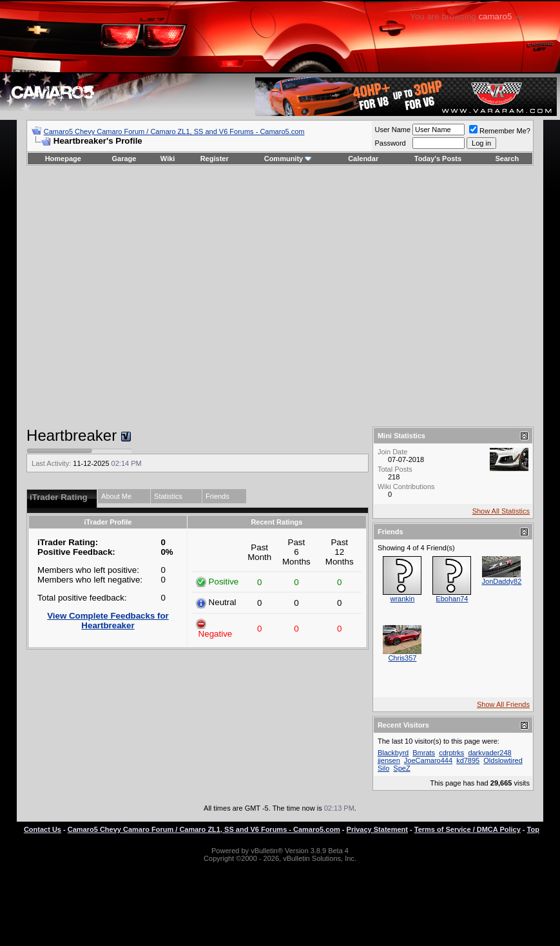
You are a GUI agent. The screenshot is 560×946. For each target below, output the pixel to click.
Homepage (63, 159)
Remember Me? (500, 131)
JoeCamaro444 (428, 760)
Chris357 (402, 658)
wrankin (402, 599)
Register (215, 159)
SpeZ (401, 768)
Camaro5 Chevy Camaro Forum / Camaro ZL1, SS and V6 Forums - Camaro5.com (174, 131)
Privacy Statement (377, 829)
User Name (392, 130)
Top (533, 829)
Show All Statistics (501, 511)
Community (288, 159)
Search (507, 159)
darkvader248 (489, 753)
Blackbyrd (393, 753)
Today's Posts (438, 159)
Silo (383, 768)
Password (390, 143)
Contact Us (43, 829)
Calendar (363, 159)
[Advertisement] (272, 296)
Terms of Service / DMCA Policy (468, 829)
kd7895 (468, 760)
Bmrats (424, 753)
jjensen (389, 760)
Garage (124, 159)
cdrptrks (451, 753)
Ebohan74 (452, 599)
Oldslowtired (503, 760)
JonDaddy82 (502, 581)
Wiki (168, 159)
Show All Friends (503, 704)
